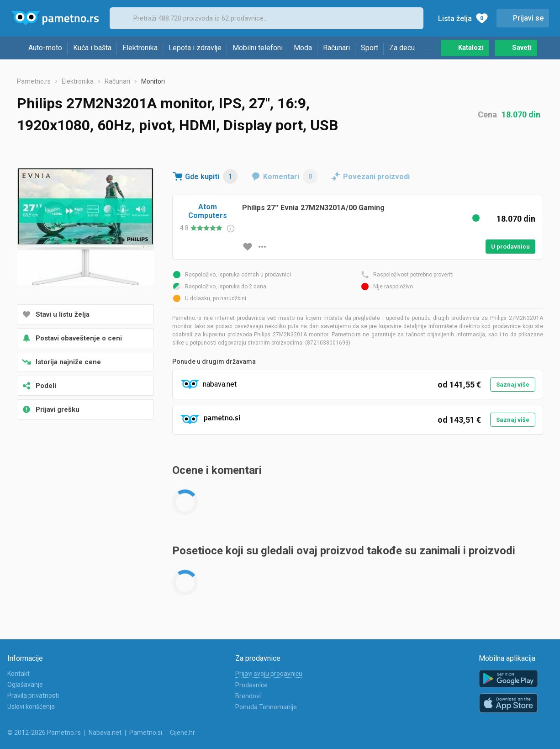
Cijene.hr (182, 733)
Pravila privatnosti (33, 696)
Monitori (153, 81)
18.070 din (521, 114)
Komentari (290, 176)
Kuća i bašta (92, 48)
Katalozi (471, 48)
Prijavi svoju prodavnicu (269, 674)
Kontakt (18, 674)
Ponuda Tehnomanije (266, 707)
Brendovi (248, 696)
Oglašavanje (25, 685)
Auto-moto (45, 48)
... (428, 48)
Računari (336, 48)
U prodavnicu (510, 247)
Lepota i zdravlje (195, 48)
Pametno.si (146, 733)
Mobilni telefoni (258, 48)
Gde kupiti (211, 176)
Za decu (402, 48)
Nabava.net (105, 733)
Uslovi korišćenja (31, 707)
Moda (303, 48)
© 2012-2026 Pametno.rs (44, 733)
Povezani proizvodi (376, 177)
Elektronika (140, 48)
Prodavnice (251, 685)
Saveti (522, 48)
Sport (370, 48)
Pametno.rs (34, 81)
